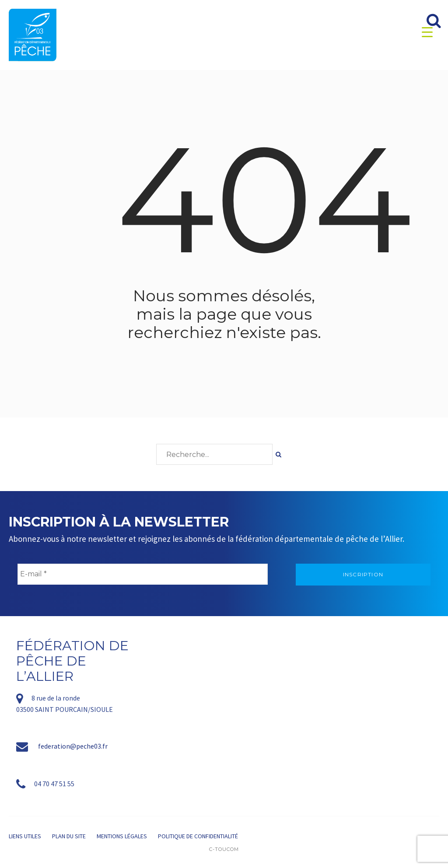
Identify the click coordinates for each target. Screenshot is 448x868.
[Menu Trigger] (427, 32)
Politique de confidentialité (198, 836)
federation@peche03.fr (73, 746)
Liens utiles (25, 836)
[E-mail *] (143, 574)
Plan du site (69, 836)
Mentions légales (122, 836)
